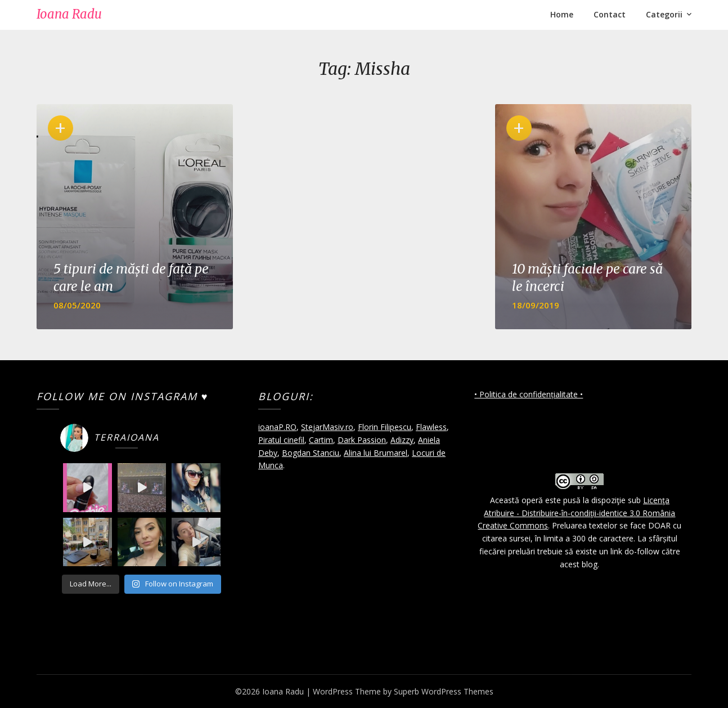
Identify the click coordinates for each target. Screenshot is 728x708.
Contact (610, 14)
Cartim (321, 440)
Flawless (431, 427)
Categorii (664, 14)
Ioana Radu (69, 14)
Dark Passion (362, 440)
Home (562, 14)
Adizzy (402, 440)
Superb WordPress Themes (444, 691)
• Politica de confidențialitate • (529, 394)
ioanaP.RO (277, 427)
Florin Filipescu (385, 427)
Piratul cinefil (281, 440)
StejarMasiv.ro (327, 427)
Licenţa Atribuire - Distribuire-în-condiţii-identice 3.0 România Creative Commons (576, 513)
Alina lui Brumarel (376, 453)
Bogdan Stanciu (311, 453)
